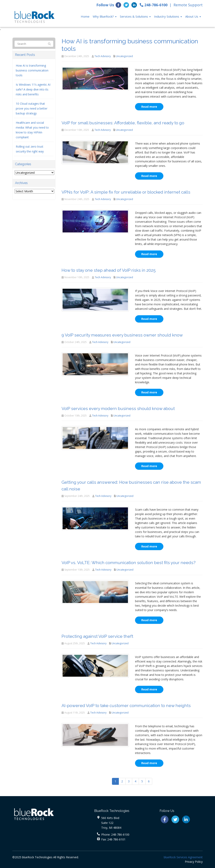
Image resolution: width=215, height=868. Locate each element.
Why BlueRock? (105, 16)
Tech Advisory (103, 56)
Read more (149, 107)
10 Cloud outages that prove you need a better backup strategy (32, 108)
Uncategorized (124, 56)
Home (85, 16)
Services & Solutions (135, 16)
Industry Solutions (168, 16)
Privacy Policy (194, 862)
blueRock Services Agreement (183, 857)
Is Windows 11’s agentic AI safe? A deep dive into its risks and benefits (33, 89)
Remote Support (188, 5)
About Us (193, 16)
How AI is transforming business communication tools (32, 70)
